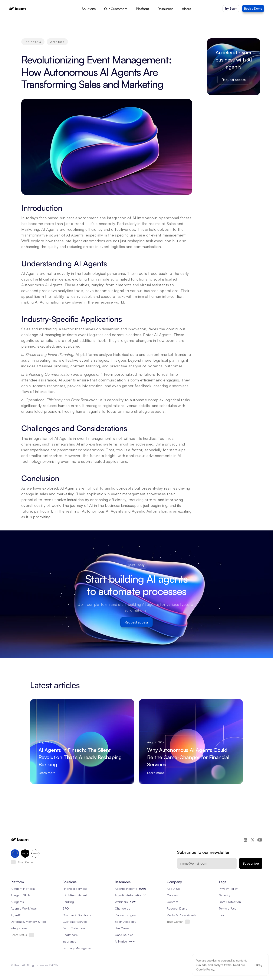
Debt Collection (74, 928)
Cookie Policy (205, 969)
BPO (66, 908)
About (187, 9)
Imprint (224, 915)
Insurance (69, 941)
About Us (173, 889)
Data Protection (230, 902)
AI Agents (17, 902)
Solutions (89, 9)
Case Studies (124, 935)
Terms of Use (228, 908)
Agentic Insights (126, 889)
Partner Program (126, 915)
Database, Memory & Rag (28, 922)
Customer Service (75, 922)
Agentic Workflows (24, 908)
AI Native (121, 941)
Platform (142, 9)
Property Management (78, 948)
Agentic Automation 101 (131, 895)
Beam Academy (126, 922)
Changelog (123, 908)
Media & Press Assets (182, 915)
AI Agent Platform (23, 889)
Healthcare (70, 935)
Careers (172, 895)
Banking (68, 902)
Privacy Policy (228, 889)
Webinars (121, 902)
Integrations (19, 928)
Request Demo (177, 908)
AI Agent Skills (20, 895)
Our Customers (116, 9)
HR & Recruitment (75, 895)
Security (225, 895)
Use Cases (122, 928)
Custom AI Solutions (77, 915)
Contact (172, 902)
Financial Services (75, 889)
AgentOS (17, 915)
